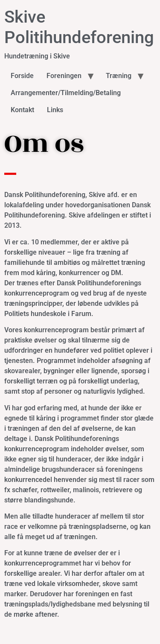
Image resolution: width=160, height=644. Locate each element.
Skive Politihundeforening (79, 27)
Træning (119, 76)
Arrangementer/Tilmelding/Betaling (66, 93)
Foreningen (64, 76)
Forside (22, 76)
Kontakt (22, 110)
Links (55, 110)
